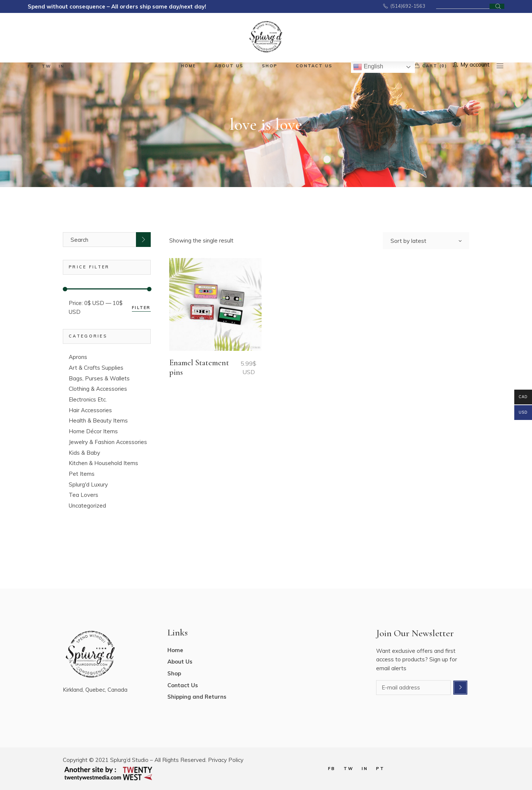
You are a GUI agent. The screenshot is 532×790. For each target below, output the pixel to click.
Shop (174, 673)
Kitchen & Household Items (103, 463)
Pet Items (82, 474)
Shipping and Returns (197, 697)
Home (175, 650)
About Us (180, 662)
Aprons (78, 357)
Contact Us (183, 685)
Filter (141, 308)
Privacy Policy (226, 760)
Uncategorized (87, 506)
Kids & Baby (84, 453)
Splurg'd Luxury (88, 484)
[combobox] (426, 241)
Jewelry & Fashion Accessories (108, 442)
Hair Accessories (90, 410)
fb (31, 66)
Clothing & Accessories (98, 389)
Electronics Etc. (88, 399)
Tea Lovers (83, 495)
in (62, 66)
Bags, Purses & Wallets (99, 378)
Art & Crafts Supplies (96, 368)
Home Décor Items (93, 431)
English (368, 67)
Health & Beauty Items (98, 421)
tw (46, 66)
